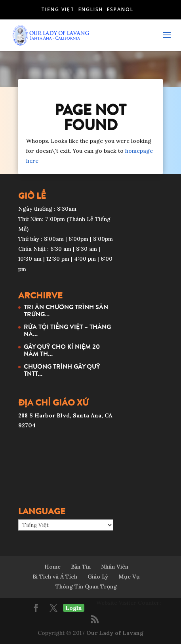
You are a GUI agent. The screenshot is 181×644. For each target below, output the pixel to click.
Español (120, 9)
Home (52, 567)
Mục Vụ (129, 577)
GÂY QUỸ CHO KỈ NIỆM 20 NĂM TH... (62, 350)
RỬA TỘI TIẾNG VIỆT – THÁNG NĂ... (67, 330)
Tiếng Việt (58, 9)
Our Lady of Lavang (115, 633)
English (91, 9)
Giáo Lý (98, 577)
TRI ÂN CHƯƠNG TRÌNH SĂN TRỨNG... (66, 310)
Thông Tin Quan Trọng (86, 586)
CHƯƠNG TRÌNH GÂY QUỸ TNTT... (62, 370)
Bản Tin (81, 567)
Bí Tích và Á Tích (55, 577)
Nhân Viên (115, 567)
